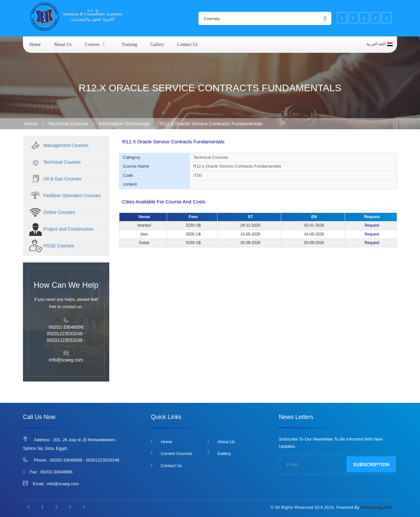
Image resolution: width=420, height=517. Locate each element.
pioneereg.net (377, 507)
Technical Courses (69, 124)
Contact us (188, 44)
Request (372, 225)
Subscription (371, 465)
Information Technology (125, 124)
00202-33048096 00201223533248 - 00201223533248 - (66, 334)
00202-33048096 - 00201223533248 (84, 460)
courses (92, 44)
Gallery (157, 44)
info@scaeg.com (63, 484)
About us (63, 44)
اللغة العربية (380, 44)
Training (129, 44)
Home (35, 44)
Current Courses (176, 454)
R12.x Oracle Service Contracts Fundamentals (211, 124)
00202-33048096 (56, 472)
